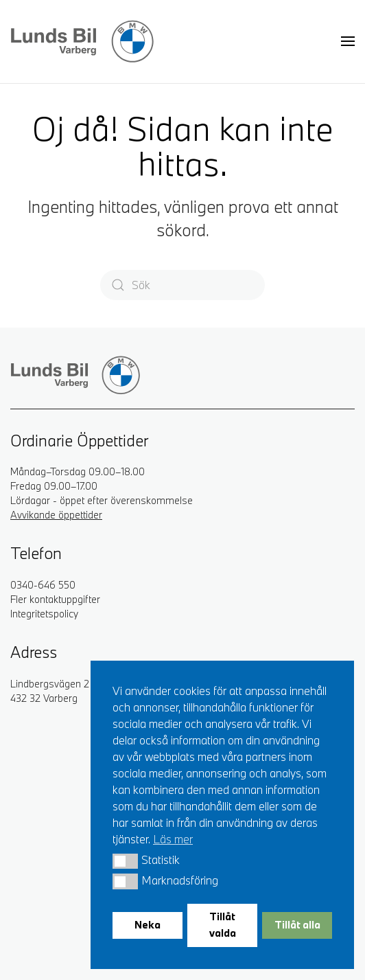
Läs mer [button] (173, 839)
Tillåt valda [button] (223, 925)
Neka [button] (148, 925)
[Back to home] (82, 41)
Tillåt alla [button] (297, 925)
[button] (125, 861)
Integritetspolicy (44, 614)
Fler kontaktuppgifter (55, 599)
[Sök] (182, 285)
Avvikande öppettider (56, 515)
